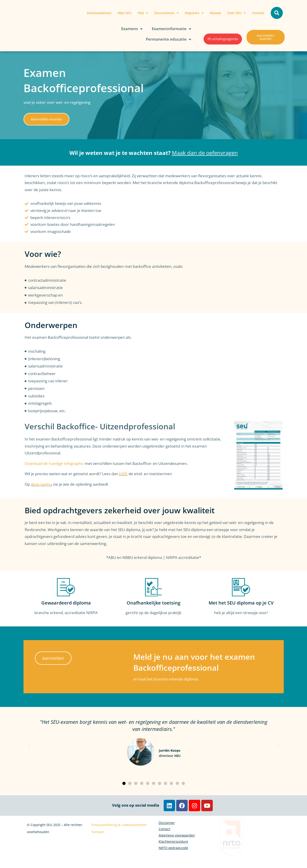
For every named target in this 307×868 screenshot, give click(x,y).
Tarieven (98, 832)
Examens (132, 29)
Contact (258, 13)
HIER (123, 474)
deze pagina (41, 484)
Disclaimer (167, 825)
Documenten (167, 13)
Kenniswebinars (99, 13)
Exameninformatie (172, 29)
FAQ (143, 13)
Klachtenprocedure (173, 856)
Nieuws (215, 13)
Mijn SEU (125, 13)
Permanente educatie (169, 39)
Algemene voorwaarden (177, 846)
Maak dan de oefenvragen (205, 153)
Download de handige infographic (54, 463)
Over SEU (237, 13)
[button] (277, 13)
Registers (194, 13)
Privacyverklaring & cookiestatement (119, 825)
